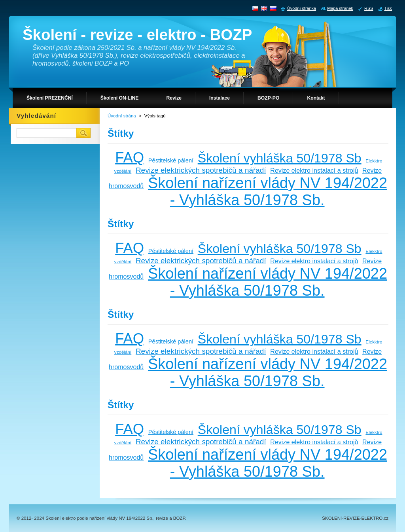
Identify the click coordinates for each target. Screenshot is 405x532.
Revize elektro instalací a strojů (314, 170)
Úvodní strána (122, 116)
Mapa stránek (340, 8)
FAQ (130, 158)
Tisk (388, 8)
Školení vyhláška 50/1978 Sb (280, 158)
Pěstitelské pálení (171, 160)
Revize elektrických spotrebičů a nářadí (201, 170)
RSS (369, 8)
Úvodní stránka (302, 8)
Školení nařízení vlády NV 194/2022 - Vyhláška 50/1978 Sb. (268, 191)
